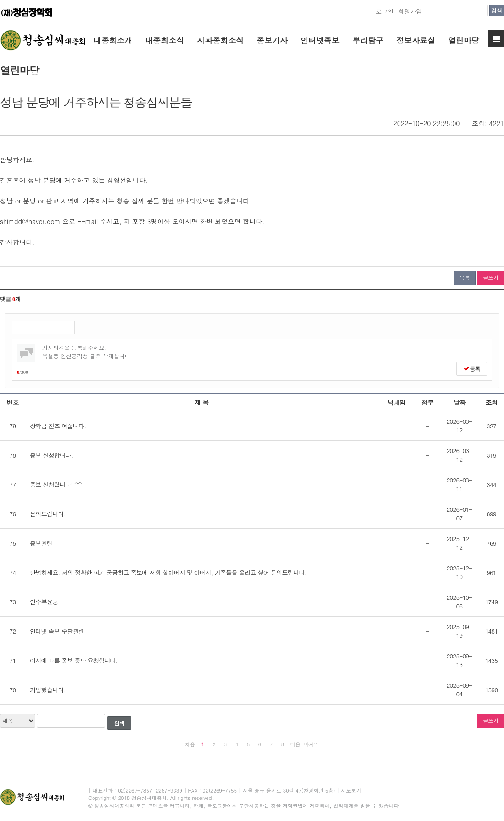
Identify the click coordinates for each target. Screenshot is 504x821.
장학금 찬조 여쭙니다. (58, 426)
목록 (465, 277)
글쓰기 (490, 277)
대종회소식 (165, 40)
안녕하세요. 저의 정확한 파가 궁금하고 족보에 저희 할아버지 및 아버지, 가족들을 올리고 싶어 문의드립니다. (168, 572)
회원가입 (410, 11)
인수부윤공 (44, 602)
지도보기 (351, 791)
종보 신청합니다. (51, 455)
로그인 (385, 11)
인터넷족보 (320, 40)
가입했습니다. (48, 690)
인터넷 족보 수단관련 (57, 631)
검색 (497, 10)
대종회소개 (113, 40)
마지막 (312, 744)
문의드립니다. (48, 514)
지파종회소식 (220, 40)
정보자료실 (416, 40)
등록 (472, 369)
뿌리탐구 (368, 40)
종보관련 (41, 543)
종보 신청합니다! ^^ (55, 484)
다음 (296, 744)
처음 (190, 744)
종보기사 (272, 40)
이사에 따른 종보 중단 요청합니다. (74, 660)
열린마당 (464, 40)
